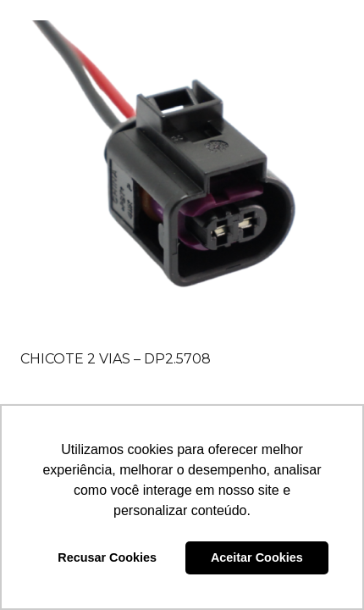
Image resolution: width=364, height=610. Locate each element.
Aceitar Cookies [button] (257, 557)
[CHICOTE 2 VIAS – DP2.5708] (182, 182)
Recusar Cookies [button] (107, 557)
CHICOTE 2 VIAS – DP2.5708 (116, 359)
